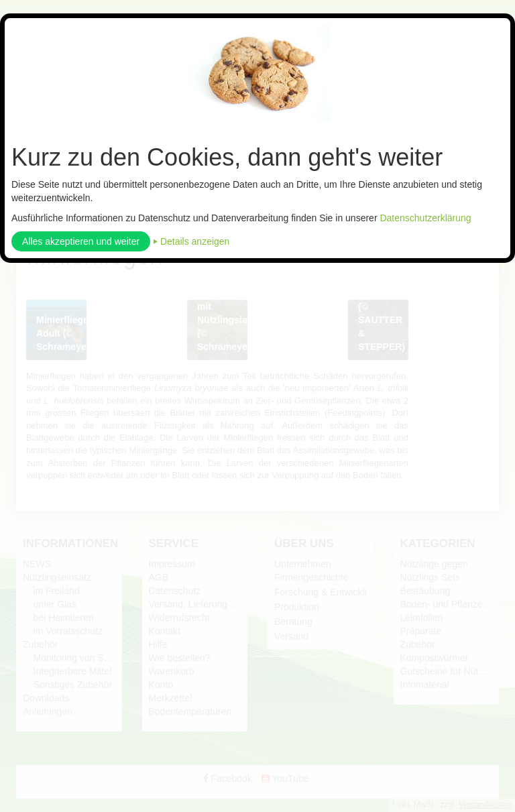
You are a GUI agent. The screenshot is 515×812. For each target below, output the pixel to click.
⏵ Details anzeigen (191, 241)
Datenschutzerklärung (425, 218)
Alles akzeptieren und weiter (81, 241)
